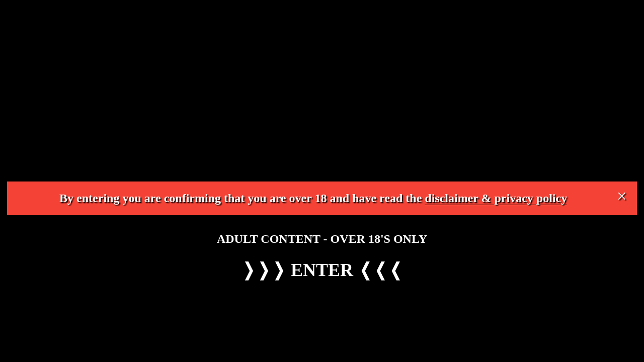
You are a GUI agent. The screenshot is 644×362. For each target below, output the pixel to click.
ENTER (322, 270)
